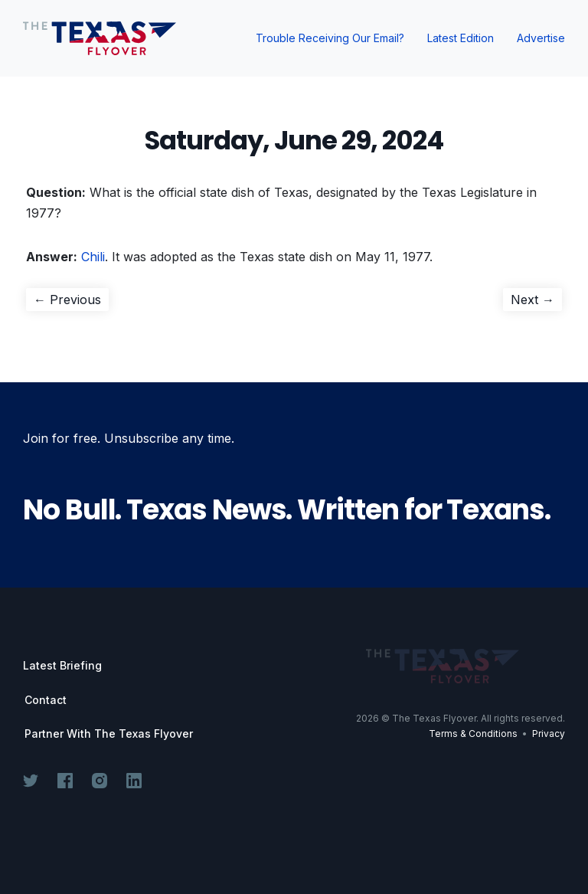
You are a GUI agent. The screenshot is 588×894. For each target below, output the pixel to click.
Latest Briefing (62, 665)
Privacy (549, 734)
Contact (46, 700)
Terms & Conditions (473, 734)
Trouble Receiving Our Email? (330, 38)
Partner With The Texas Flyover (109, 734)
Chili (93, 257)
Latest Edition (461, 38)
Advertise (541, 38)
